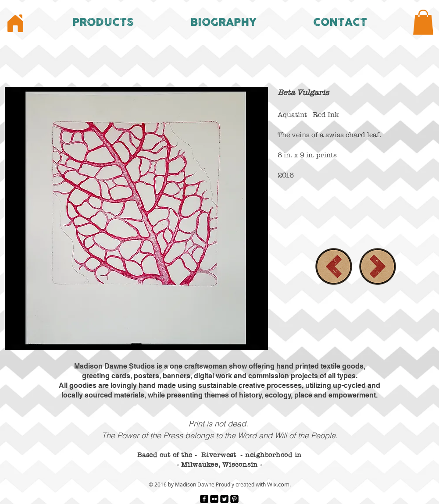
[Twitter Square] (224, 499)
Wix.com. (279, 484)
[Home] (15, 23)
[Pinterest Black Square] (234, 499)
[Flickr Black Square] (214, 499)
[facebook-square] (204, 499)
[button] (103, 22)
